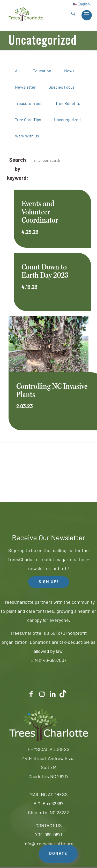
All (17, 71)
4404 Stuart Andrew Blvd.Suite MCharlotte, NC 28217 (48, 768)
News (69, 71)
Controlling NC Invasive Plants (52, 390)
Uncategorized (67, 120)
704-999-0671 (49, 835)
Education (42, 71)
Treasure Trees (29, 104)
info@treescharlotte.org (48, 844)
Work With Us (27, 136)
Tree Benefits (68, 104)
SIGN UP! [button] (49, 582)
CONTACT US (49, 826)
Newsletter (25, 88)
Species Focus (62, 88)
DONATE (58, 854)
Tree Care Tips (28, 120)
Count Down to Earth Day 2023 (45, 271)
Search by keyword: (18, 169)
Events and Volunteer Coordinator (40, 212)
